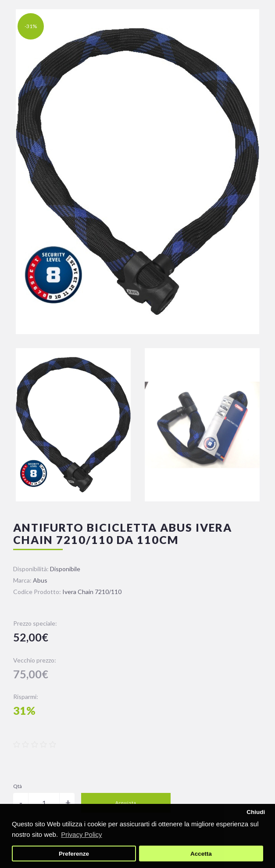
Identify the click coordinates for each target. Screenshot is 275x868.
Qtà (18, 786)
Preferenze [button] (74, 854)
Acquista (126, 803)
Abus (40, 580)
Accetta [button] (201, 854)
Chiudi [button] (256, 812)
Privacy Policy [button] (81, 834)
